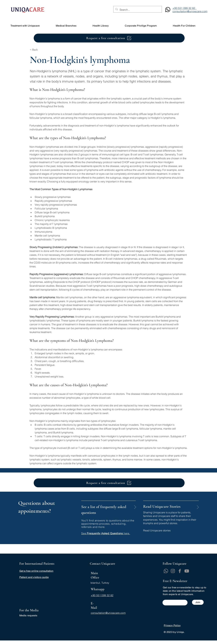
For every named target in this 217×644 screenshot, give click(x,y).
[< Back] (40, 50)
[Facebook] (180, 571)
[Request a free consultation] (109, 38)
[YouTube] (187, 571)
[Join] (198, 602)
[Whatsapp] (166, 571)
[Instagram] (173, 571)
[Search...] (137, 10)
